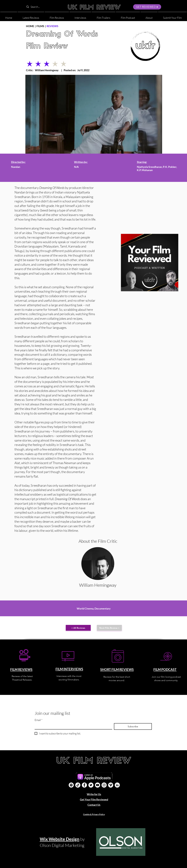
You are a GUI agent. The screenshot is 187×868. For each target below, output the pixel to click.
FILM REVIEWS (21, 669)
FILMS (40, 26)
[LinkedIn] (117, 785)
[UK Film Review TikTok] (78, 785)
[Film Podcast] (71, 785)
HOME (30, 26)
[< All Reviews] (78, 628)
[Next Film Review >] (109, 628)
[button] (149, 16)
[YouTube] (98, 785)
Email (38, 720)
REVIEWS (52, 26)
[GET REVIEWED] (147, 7)
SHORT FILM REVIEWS (117, 669)
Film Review (47, 46)
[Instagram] (104, 785)
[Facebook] (84, 785)
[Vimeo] (111, 785)
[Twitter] (91, 785)
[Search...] (44, 7)
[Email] (73, 726)
